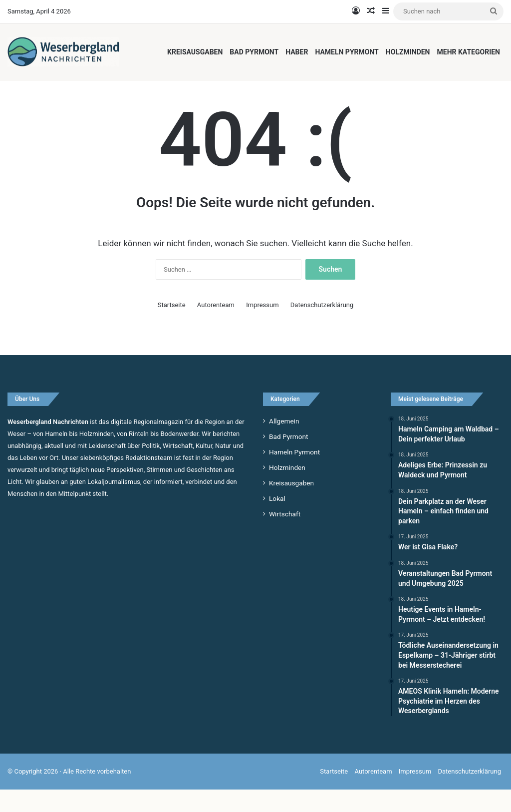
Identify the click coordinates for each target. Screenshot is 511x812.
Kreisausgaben (195, 52)
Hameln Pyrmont (347, 52)
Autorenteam (216, 327)
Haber (297, 52)
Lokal (277, 521)
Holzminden (408, 52)
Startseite (172, 327)
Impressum (262, 327)
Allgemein (284, 443)
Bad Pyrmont (254, 52)
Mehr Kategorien (469, 52)
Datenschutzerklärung (322, 327)
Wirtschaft (285, 536)
